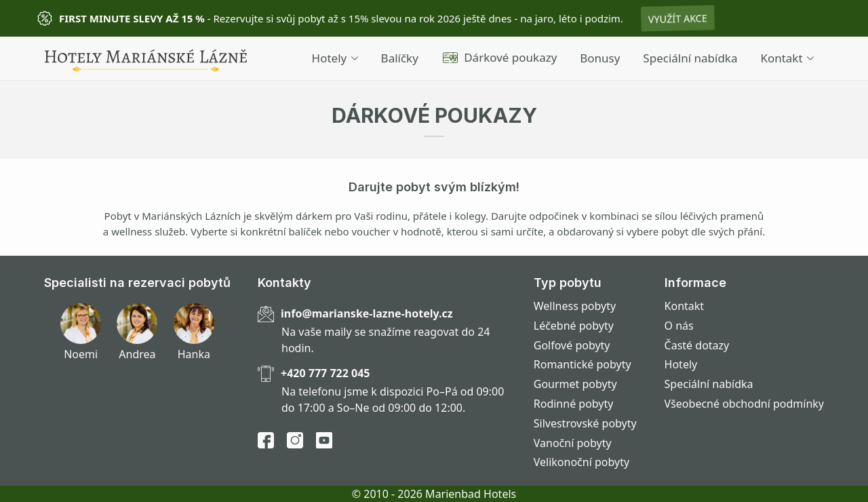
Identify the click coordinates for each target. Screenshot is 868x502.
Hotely (335, 58)
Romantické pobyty (583, 364)
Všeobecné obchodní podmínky (744, 404)
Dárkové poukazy (499, 57)
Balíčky (400, 58)
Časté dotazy (697, 345)
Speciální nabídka (690, 58)
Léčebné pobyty (574, 326)
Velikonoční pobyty (581, 462)
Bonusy (600, 58)
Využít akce (678, 18)
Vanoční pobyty (573, 443)
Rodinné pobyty (574, 404)
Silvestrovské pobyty (585, 423)
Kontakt (787, 58)
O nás (679, 326)
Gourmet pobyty (575, 384)
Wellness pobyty (575, 306)
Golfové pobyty (572, 345)
